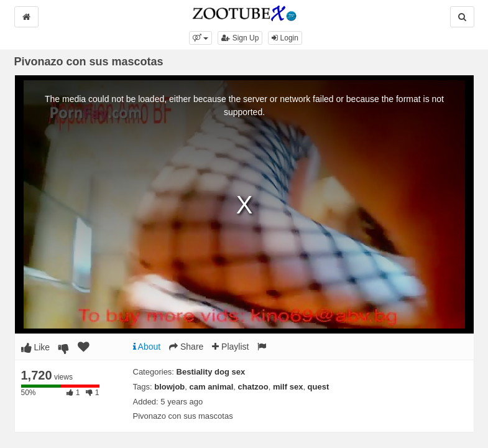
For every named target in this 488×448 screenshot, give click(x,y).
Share (186, 347)
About (147, 347)
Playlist (230, 347)
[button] (200, 38)
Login (285, 38)
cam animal (212, 387)
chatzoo (253, 387)
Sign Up (240, 38)
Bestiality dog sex (211, 372)
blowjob (169, 387)
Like (36, 347)
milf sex (288, 387)
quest (319, 387)
